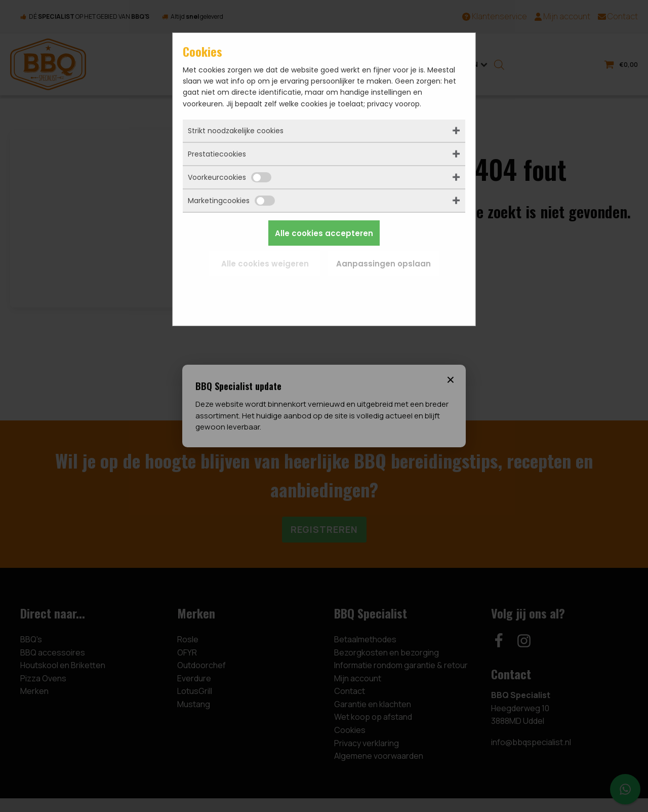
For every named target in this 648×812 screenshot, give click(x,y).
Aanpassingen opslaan (383, 264)
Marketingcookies (231, 201)
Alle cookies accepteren (324, 233)
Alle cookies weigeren (265, 264)
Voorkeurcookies (230, 177)
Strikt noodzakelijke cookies (236, 131)
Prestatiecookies (217, 154)
